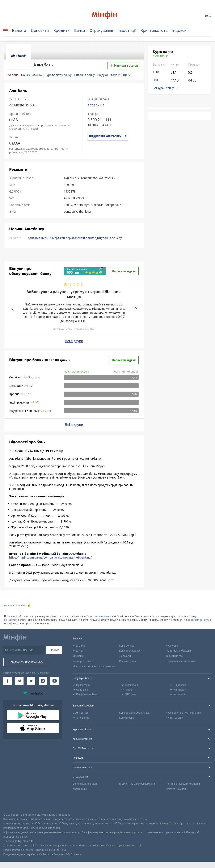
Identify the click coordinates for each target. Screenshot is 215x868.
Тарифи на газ (174, 656)
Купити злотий (174, 718)
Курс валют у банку (58, 75)
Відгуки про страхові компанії (137, 784)
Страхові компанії (176, 789)
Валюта (19, 30)
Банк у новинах (32, 75)
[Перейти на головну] (108, 16)
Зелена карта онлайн (85, 784)
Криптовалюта (154, 30)
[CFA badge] (13, 804)
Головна (9, 605)
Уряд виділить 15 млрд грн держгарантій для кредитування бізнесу (75, 238)
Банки (79, 30)
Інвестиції (127, 30)
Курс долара (127, 645)
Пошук (54, 649)
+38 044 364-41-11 (100, 125)
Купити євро (127, 718)
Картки (115, 75)
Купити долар (81, 718)
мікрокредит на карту (196, 619)
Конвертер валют (83, 661)
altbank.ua (96, 105)
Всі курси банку (163, 88)
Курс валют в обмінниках (134, 712)
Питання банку (85, 75)
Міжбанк (78, 656)
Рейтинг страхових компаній (183, 784)
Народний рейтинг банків (181, 661)
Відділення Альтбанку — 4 (108, 136)
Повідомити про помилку (26, 662)
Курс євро (172, 645)
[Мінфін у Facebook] (8, 681)
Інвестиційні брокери (178, 651)
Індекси (179, 30)
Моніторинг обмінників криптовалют (94, 666)
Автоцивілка (80, 789)
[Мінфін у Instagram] (43, 681)
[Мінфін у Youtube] (55, 681)
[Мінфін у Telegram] (19, 681)
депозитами (102, 616)
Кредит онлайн (128, 661)
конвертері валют (15, 619)
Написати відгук (124, 66)
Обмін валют (80, 712)
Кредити (61, 30)
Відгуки (103, 75)
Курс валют (79, 645)
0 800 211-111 (100, 120)
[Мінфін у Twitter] (31, 681)
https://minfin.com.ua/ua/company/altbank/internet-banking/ (50, 557)
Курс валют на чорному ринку (184, 712)
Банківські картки (130, 651)
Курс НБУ (78, 651)
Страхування (101, 30)
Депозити (40, 30)
